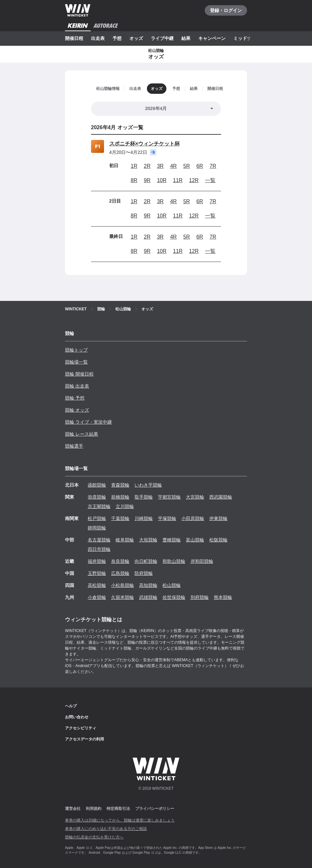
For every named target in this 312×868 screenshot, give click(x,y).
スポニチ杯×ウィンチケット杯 (144, 144)
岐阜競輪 (125, 540)
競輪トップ (76, 350)
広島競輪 (120, 573)
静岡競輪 (97, 528)
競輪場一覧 (76, 362)
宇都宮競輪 (169, 497)
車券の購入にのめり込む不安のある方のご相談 (106, 829)
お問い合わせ (77, 717)
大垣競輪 (148, 540)
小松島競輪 (123, 585)
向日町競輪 (146, 561)
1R (134, 166)
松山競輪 (172, 585)
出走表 (98, 38)
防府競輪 (144, 573)
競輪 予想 (75, 398)
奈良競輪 (120, 561)
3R (160, 166)
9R (147, 180)
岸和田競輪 (202, 561)
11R (178, 180)
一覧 (210, 180)
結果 (186, 38)
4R (173, 166)
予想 (117, 38)
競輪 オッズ (77, 410)
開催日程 (74, 38)
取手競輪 (144, 497)
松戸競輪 (97, 518)
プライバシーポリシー (155, 809)
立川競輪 (125, 506)
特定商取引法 (118, 809)
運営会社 (73, 809)
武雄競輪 (148, 597)
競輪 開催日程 (79, 374)
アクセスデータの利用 (84, 739)
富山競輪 (195, 540)
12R (194, 180)
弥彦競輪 (97, 497)
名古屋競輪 (99, 540)
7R (213, 166)
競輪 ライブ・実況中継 (88, 422)
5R (187, 166)
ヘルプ (71, 706)
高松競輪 (97, 585)
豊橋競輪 (172, 540)
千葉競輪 (120, 518)
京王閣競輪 (99, 506)
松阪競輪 (218, 540)
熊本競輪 (223, 597)
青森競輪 (120, 485)
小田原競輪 (193, 518)
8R (134, 180)
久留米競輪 (123, 597)
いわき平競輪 (148, 485)
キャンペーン (212, 38)
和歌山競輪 (174, 561)
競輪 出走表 (77, 386)
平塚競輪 (167, 518)
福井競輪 (97, 561)
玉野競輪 (97, 573)
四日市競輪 (99, 549)
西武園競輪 (221, 497)
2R (147, 166)
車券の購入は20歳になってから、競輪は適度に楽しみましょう (120, 820)
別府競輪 (200, 597)
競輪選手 (74, 446)
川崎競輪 (144, 518)
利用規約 (94, 809)
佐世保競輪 (174, 597)
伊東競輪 (218, 518)
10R (162, 180)
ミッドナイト (247, 38)
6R (200, 166)
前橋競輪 (120, 497)
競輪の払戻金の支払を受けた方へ (94, 837)
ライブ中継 (162, 38)
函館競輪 (97, 485)
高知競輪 (148, 585)
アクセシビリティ (81, 728)
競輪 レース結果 (82, 434)
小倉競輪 (97, 597)
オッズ (136, 38)
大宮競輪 (195, 497)
